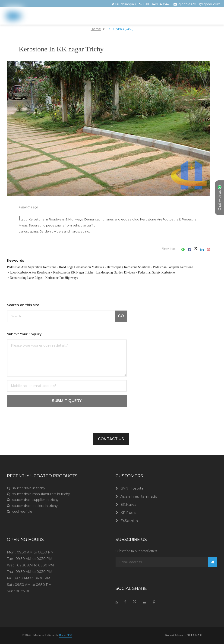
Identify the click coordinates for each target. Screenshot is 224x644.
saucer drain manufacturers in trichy (38, 494)
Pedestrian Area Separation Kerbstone (38, 267)
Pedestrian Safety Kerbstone (83, 278)
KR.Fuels (128, 513)
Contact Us (111, 439)
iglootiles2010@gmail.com (199, 4)
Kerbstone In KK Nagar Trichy (142, 272)
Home (93, 29)
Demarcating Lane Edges (129, 278)
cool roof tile (20, 512)
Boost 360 (74, 635)
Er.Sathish (129, 521)
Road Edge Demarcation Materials (100, 267)
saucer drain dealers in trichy (32, 506)
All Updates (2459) (121, 29)
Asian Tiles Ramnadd (139, 496)
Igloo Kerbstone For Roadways (90, 272)
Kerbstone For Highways (173, 278)
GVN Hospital (132, 488)
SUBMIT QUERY (67, 401)
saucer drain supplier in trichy (33, 500)
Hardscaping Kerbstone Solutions (158, 267)
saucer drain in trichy (26, 488)
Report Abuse (171, 635)
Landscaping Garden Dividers (33, 278)
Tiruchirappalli (125, 4)
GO (121, 316)
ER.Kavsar (129, 504)
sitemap (195, 636)
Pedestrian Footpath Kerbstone (36, 272)
